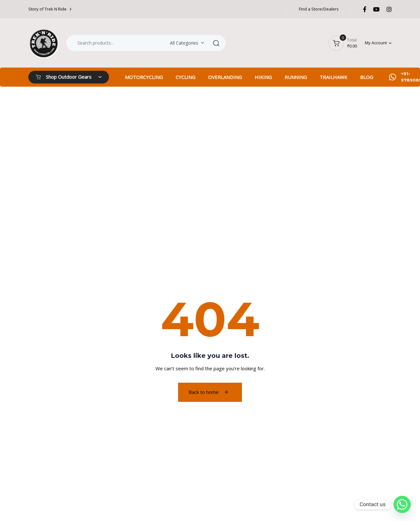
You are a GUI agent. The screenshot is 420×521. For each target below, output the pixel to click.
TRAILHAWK (333, 77)
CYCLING (185, 77)
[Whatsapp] (402, 504)
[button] (378, 43)
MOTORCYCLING (144, 77)
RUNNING (296, 77)
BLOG (367, 77)
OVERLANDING (225, 77)
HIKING (263, 77)
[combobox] (186, 43)
